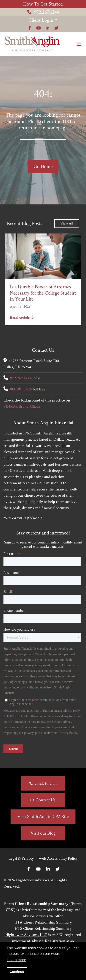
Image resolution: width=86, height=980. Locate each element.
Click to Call (46, 783)
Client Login (41, 20)
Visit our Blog (43, 833)
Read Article (22, 318)
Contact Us (46, 800)
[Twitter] (58, 869)
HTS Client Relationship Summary (43, 928)
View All (67, 223)
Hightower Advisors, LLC (26, 935)
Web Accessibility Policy (58, 858)
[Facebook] (29, 869)
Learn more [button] (17, 960)
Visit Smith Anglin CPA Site (43, 817)
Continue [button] (17, 972)
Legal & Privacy (21, 858)
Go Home (43, 167)
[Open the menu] (79, 44)
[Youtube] (38, 869)
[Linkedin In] (48, 869)
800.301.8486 (21, 389)
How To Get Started (43, 4)
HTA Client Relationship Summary (43, 922)
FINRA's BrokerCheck (22, 406)
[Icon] (30, 28)
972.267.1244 (43, 12)
